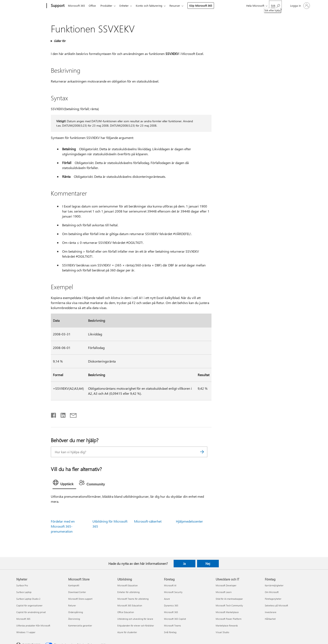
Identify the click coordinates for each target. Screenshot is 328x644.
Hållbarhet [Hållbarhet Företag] (270, 619)
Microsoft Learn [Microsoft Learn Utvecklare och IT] (224, 592)
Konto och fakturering (152, 6)
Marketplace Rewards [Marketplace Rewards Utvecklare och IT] (227, 626)
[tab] (64, 484)
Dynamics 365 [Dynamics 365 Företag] (171, 605)
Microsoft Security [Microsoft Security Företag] (173, 592)
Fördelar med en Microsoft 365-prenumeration (63, 526)
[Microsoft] (31, 6)
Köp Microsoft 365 (205, 6)
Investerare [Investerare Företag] (271, 612)
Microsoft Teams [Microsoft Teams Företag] (172, 626)
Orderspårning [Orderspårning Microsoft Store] (76, 612)
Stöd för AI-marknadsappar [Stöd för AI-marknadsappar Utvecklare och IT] (229, 599)
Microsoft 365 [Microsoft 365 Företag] (171, 612)
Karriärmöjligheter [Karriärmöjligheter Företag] (274, 585)
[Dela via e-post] (71, 414)
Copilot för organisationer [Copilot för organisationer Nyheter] (29, 605)
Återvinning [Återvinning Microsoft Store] (74, 619)
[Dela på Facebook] (54, 414)
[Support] (57, 6)
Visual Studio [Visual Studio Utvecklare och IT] (222, 632)
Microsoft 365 (76, 6)
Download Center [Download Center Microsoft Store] (77, 592)
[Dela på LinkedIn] (61, 414)
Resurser (179, 6)
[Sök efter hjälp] (275, 5)
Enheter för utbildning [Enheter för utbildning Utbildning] (128, 592)
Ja (184, 564)
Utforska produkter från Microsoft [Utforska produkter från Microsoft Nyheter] (33, 626)
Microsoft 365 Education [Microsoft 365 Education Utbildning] (130, 605)
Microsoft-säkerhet (148, 521)
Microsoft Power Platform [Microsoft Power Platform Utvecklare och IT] (229, 619)
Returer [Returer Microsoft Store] (72, 605)
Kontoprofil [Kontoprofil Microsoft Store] (74, 585)
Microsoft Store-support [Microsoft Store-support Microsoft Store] (80, 599)
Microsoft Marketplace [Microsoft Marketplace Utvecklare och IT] (227, 612)
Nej (208, 564)
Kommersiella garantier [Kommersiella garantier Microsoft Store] (80, 626)
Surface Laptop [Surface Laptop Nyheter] (24, 592)
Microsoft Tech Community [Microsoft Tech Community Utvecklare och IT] (229, 605)
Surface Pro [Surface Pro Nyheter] (22, 585)
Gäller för (60, 41)
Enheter (127, 6)
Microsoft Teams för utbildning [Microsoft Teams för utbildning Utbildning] (133, 599)
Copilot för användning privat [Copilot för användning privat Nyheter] (31, 612)
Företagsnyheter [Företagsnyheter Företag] (273, 599)
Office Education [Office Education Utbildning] (126, 612)
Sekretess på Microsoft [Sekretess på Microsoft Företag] (276, 605)
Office (93, 6)
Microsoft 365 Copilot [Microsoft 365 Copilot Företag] (175, 619)
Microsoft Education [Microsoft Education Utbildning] (127, 585)
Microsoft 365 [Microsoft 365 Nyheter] (23, 619)
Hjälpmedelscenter (189, 521)
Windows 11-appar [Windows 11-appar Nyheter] (26, 632)
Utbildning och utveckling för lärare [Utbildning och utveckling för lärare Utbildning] (135, 619)
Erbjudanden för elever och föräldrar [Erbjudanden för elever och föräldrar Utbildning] (136, 626)
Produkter (108, 6)
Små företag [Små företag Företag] (170, 632)
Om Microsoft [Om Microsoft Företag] (272, 592)
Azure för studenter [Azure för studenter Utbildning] (127, 632)
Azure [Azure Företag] (167, 599)
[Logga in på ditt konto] (300, 6)
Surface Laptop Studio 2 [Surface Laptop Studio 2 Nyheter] (28, 599)
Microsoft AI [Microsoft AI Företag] (170, 585)
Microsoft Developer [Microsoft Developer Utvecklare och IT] (226, 585)
